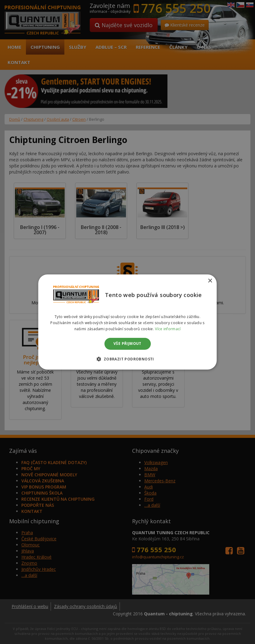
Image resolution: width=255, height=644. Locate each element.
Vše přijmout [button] (127, 344)
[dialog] (127, 322)
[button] (127, 359)
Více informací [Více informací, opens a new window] (168, 329)
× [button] (210, 281)
